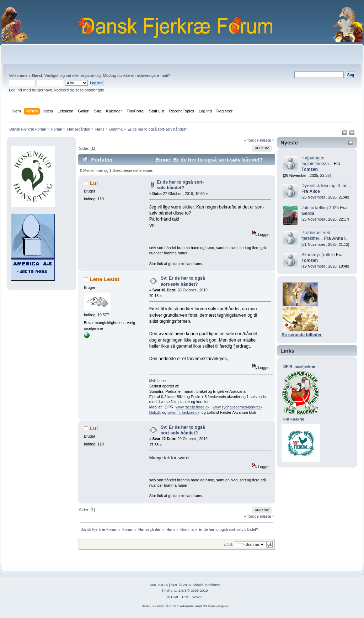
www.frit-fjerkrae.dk (183, 412)
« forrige (251, 140)
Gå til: (228, 545)
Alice (315, 191)
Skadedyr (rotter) (318, 255)
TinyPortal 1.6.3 (174, 590)
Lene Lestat (105, 279)
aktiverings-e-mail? (153, 75)
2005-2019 (199, 590)
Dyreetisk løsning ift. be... (326, 186)
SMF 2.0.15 (159, 585)
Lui (94, 183)
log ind (65, 75)
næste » (267, 140)
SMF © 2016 (181, 585)
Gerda (308, 213)
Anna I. (339, 238)
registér (88, 75)
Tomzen (310, 169)
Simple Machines (206, 585)
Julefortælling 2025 (320, 208)
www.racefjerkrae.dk (192, 407)
